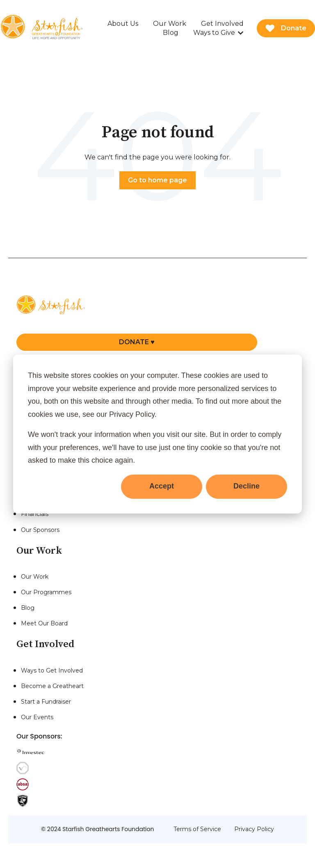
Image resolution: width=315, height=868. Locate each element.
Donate (286, 28)
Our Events (37, 717)
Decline (247, 486)
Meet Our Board (44, 623)
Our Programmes (46, 592)
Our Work (170, 24)
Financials (35, 514)
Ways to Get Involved (52, 670)
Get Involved (222, 24)
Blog (171, 33)
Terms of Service (197, 829)
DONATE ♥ (137, 342)
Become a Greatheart (52, 686)
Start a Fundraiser (46, 702)
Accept (162, 486)
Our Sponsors (40, 530)
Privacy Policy (254, 829)
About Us (123, 24)
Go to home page (157, 180)
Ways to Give (214, 33)
